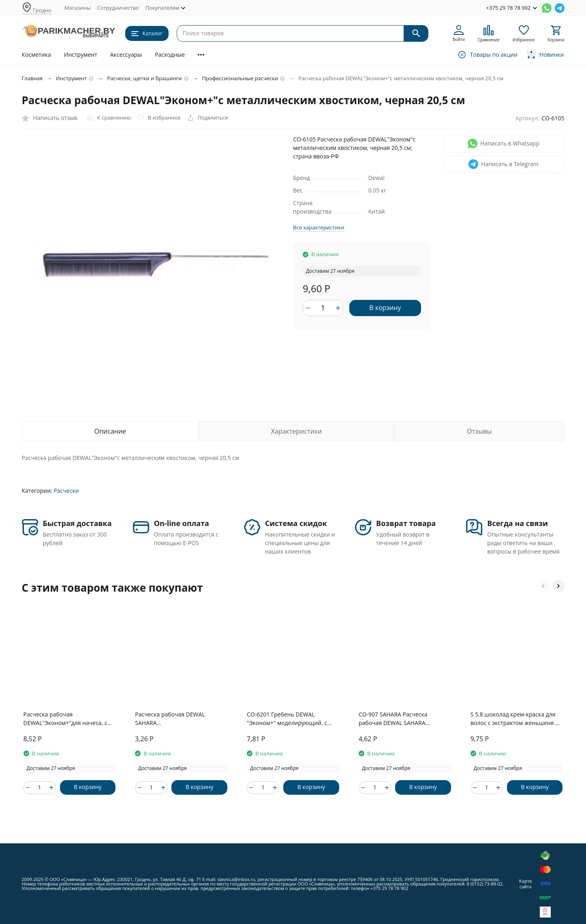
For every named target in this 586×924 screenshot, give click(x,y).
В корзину (385, 308)
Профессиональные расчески (240, 78)
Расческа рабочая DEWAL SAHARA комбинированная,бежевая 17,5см (173, 719)
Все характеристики (319, 227)
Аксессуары (126, 55)
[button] (543, 586)
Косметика (36, 55)
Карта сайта (525, 883)
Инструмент (81, 55)
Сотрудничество (118, 8)
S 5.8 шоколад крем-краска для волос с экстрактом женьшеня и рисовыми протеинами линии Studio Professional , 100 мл (515, 719)
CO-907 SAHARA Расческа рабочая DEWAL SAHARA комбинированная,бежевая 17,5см (397, 719)
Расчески (66, 491)
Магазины (78, 8)
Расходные (170, 55)
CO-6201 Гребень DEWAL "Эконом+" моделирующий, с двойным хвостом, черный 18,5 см (290, 719)
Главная (32, 78)
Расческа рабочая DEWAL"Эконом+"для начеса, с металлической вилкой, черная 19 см (67, 719)
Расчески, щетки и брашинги (144, 78)
